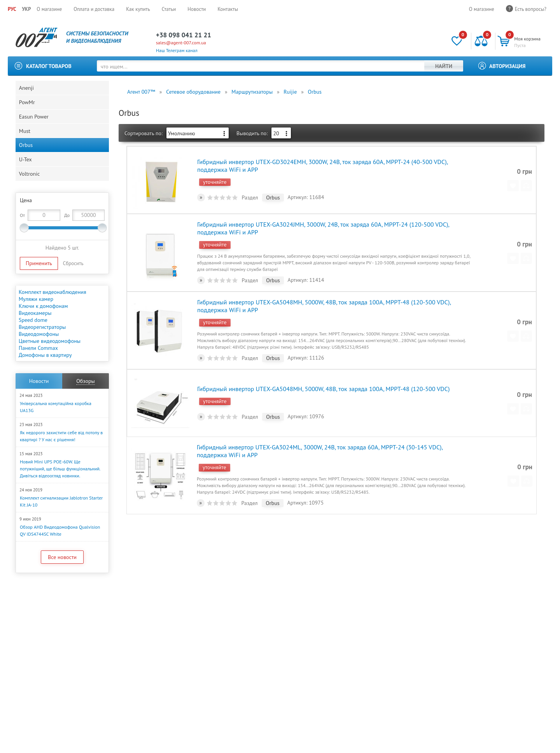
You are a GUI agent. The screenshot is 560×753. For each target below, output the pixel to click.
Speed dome (33, 334)
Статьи (169, 9)
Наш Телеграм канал (177, 50)
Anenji (27, 89)
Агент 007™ (141, 92)
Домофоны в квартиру (45, 369)
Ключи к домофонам (43, 320)
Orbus (26, 154)
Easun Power (34, 122)
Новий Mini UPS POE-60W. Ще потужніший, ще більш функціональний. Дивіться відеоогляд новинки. (60, 483)
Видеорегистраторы (42, 341)
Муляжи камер (36, 313)
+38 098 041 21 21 (184, 35)
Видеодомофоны (39, 348)
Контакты (228, 9)
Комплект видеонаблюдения (52, 306)
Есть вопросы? (531, 9)
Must (25, 138)
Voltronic (30, 187)
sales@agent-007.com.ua (181, 43)
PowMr (27, 105)
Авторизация (507, 66)
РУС (12, 9)
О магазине (49, 9)
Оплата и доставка (94, 9)
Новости (197, 9)
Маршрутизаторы (252, 92)
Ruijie (290, 92)
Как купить (138, 9)
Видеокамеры (35, 327)
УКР (26, 9)
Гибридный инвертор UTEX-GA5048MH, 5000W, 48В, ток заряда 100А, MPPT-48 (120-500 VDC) (323, 384)
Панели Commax (38, 362)
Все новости (62, 571)
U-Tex (26, 171)
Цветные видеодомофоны (50, 355)
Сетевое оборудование (193, 92)
